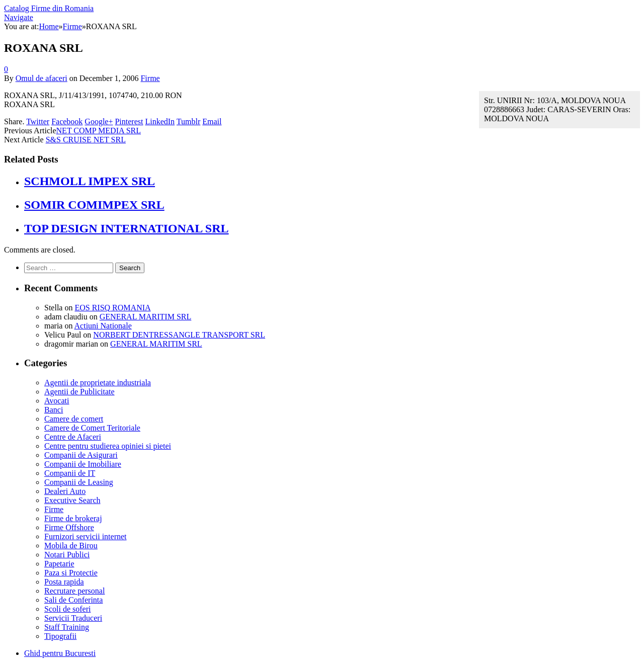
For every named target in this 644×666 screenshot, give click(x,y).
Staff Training (67, 627)
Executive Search (72, 500)
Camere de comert (74, 419)
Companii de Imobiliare (83, 464)
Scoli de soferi (67, 609)
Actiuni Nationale (103, 326)
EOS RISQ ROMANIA (112, 308)
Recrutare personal (74, 591)
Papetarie (59, 564)
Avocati (57, 401)
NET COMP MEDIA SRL (99, 131)
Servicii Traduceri (73, 618)
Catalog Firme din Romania (49, 8)
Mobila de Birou (71, 546)
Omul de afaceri (42, 78)
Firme (150, 78)
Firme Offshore (69, 527)
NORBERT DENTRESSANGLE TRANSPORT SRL (179, 335)
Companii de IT (70, 473)
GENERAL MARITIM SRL (146, 317)
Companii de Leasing (79, 482)
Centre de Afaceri (73, 437)
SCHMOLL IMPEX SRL (90, 181)
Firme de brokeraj (73, 518)
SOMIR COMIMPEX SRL (94, 205)
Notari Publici (67, 555)
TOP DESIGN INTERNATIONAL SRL (127, 228)
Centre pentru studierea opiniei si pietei (108, 446)
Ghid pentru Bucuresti (60, 653)
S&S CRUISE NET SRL (86, 140)
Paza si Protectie (71, 573)
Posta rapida (64, 582)
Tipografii (60, 636)
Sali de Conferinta (73, 600)
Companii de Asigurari (81, 455)
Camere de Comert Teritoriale (92, 428)
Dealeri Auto (65, 491)
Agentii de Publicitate (79, 392)
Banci (54, 410)
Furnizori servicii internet (86, 536)
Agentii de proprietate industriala (98, 383)
